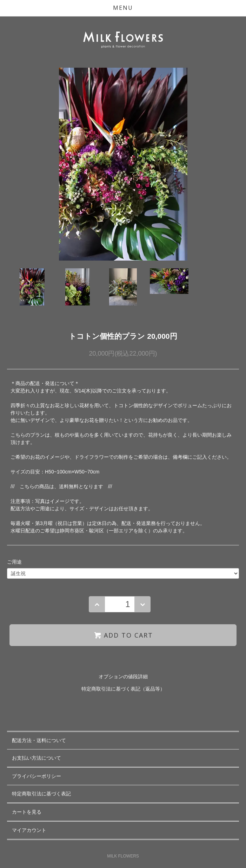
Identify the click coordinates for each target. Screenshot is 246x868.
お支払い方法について (36, 758)
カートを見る (27, 812)
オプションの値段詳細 (123, 677)
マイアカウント (29, 830)
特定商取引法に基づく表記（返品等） (123, 689)
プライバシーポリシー (36, 776)
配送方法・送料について (39, 740)
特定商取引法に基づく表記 (41, 794)
